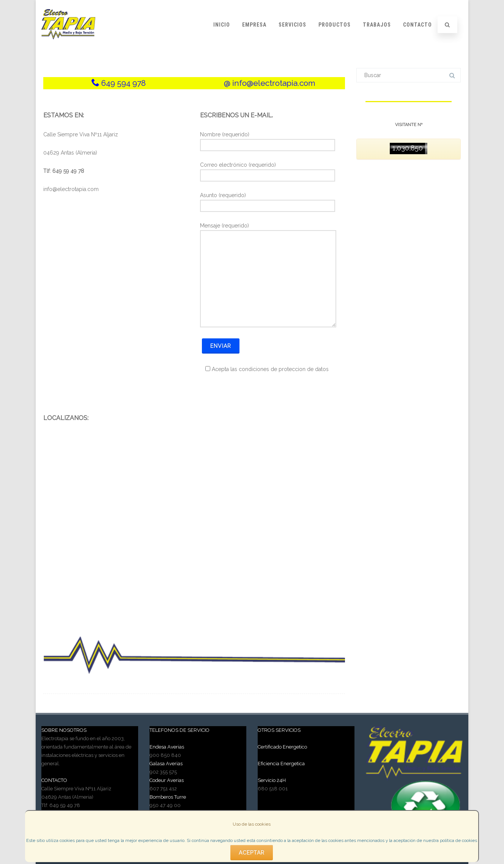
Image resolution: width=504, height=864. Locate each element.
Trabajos (377, 25)
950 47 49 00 (165, 805)
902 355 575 (163, 772)
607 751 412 (163, 789)
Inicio (222, 25)
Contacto (417, 25)
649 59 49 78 (65, 805)
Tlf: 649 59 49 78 (64, 171)
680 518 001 (273, 789)
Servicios (292, 25)
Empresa (254, 25)
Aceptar (252, 853)
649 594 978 (124, 83)
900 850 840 (165, 755)
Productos (335, 25)
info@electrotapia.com (274, 83)
